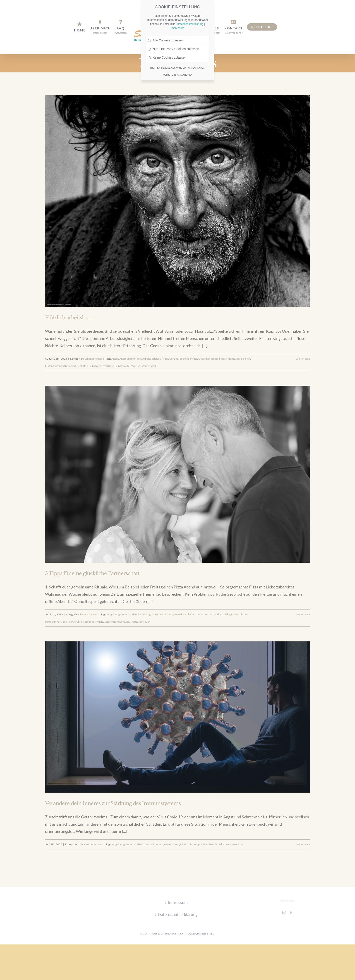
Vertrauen (144, 622)
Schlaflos (82, 366)
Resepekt (88, 622)
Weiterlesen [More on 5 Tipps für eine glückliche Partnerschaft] (303, 614)
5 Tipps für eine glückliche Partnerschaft (92, 573)
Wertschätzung (140, 366)
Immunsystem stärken (210, 614)
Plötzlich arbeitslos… (68, 318)
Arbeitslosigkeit (151, 359)
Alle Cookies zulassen (166, 15)
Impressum (178, 902)
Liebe (227, 614)
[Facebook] (291, 913)
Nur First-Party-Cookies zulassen (173, 24)
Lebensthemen (93, 359)
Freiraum (167, 614)
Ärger (165, 359)
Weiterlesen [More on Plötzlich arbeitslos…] (303, 359)
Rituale (99, 622)
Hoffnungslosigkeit (239, 359)
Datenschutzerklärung (178, 914)
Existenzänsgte (188, 359)
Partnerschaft (53, 622)
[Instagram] (284, 913)
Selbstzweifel (122, 366)
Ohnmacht (69, 366)
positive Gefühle (72, 622)
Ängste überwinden (91, 844)
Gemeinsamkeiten (185, 614)
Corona (174, 359)
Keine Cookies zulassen (167, 32)
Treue (134, 622)
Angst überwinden (130, 359)
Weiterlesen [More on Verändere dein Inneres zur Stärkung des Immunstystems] (303, 844)
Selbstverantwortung (101, 366)
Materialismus (53, 366)
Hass (224, 359)
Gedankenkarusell (209, 359)
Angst (115, 359)
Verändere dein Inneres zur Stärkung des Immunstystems (113, 803)
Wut (153, 366)
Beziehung (144, 614)
